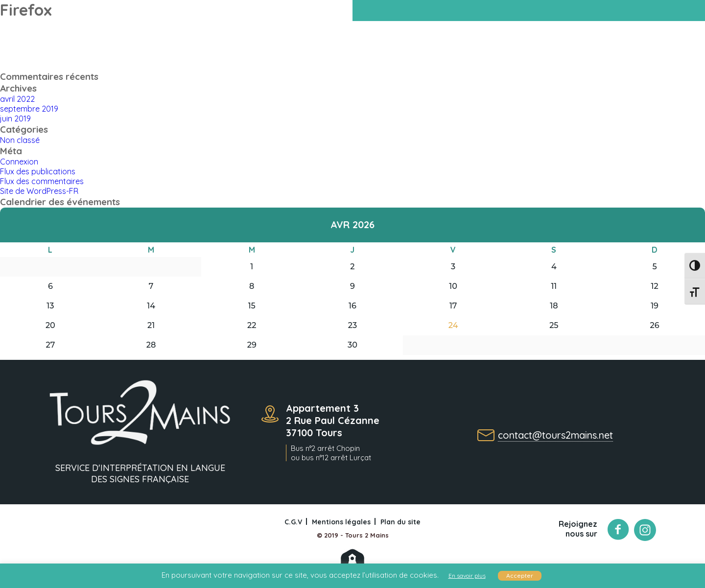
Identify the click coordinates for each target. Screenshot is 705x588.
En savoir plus (467, 576)
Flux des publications (38, 171)
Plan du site (400, 522)
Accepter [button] (520, 576)
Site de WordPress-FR (39, 191)
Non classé (20, 140)
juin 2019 (15, 118)
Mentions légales (341, 522)
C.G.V (293, 522)
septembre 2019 (29, 109)
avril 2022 (17, 99)
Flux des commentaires (42, 181)
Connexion (19, 162)
